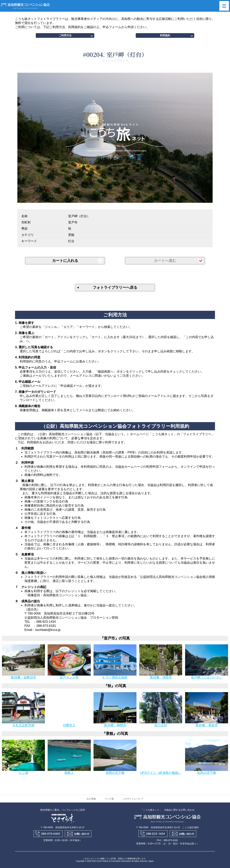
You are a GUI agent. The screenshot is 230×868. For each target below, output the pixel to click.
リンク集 (109, 799)
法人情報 (91, 799)
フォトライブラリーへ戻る (115, 287)
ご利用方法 (65, 35)
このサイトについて (133, 799)
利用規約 (165, 35)
